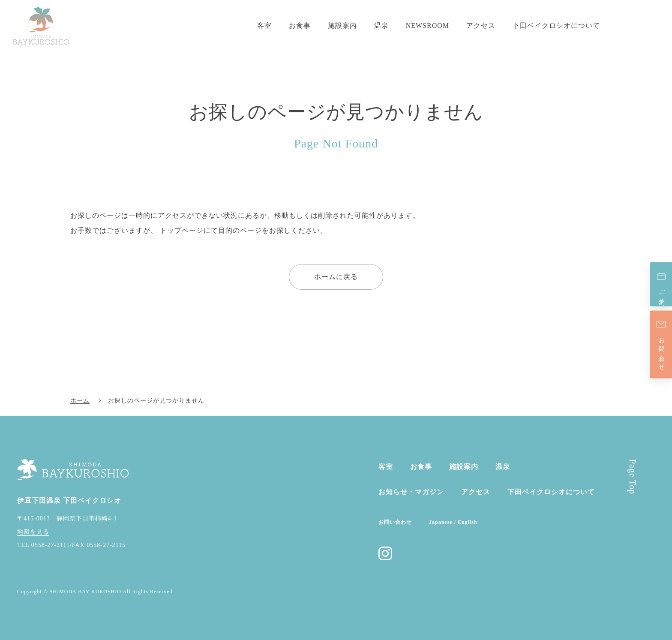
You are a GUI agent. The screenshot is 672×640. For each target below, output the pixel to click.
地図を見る (33, 532)
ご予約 (661, 290)
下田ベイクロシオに (551, 492)
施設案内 (342, 26)
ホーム (80, 401)
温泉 (381, 26)
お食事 (300, 26)
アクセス (481, 26)
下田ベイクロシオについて (556, 26)
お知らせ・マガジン (411, 492)
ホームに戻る (336, 277)
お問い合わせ (661, 350)
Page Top (633, 477)
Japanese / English (453, 522)
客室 (264, 26)
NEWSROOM (427, 26)
